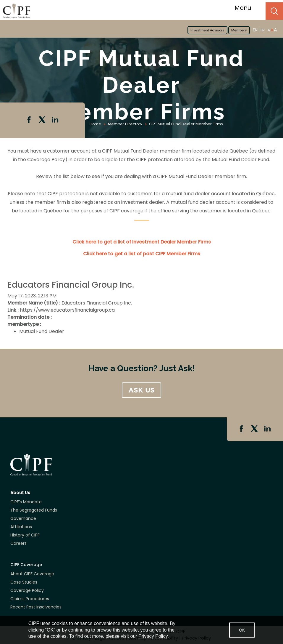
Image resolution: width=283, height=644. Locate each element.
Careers (18, 543)
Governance (23, 518)
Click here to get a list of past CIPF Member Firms (142, 254)
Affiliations (21, 527)
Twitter (43, 120)
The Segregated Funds (34, 510)
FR (263, 30)
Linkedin (56, 120)
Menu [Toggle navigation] (246, 8)
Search (274, 11)
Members (239, 30)
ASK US (141, 390)
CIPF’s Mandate (26, 502)
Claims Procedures (30, 599)
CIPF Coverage (26, 565)
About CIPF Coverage (32, 574)
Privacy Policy (153, 636)
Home (95, 124)
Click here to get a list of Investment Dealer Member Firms (142, 242)
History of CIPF (25, 535)
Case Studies (24, 582)
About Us (20, 493)
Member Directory (125, 124)
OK (242, 630)
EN (255, 30)
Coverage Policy (27, 590)
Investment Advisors (207, 30)
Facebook (30, 120)
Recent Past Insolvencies (36, 607)
